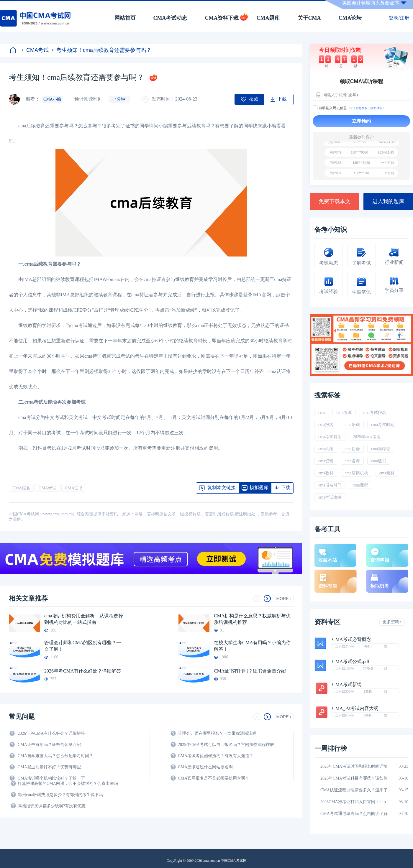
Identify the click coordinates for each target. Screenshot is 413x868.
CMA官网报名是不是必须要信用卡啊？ (214, 778)
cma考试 (344, 413)
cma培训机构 (356, 473)
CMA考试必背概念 (352, 640)
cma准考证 (381, 449)
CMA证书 (74, 488)
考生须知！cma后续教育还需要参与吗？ (101, 50)
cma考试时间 (383, 425)
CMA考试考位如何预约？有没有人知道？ (216, 756)
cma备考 (352, 461)
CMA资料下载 (222, 18)
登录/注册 (399, 18)
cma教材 (326, 473)
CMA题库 (268, 18)
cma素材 (387, 473)
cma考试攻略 (330, 497)
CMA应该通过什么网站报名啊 (205, 767)
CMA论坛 (350, 18)
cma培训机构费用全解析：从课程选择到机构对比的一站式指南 (84, 619)
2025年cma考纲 (367, 437)
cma (322, 413)
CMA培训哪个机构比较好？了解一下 (51, 778)
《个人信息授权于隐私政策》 (366, 108)
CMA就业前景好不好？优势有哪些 (49, 767)
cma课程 (360, 485)
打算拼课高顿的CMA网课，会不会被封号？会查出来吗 (68, 784)
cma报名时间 (330, 485)
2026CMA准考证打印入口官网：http (353, 802)
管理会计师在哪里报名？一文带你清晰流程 (217, 733)
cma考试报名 (375, 413)
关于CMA (309, 18)
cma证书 (379, 461)
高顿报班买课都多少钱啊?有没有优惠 (52, 806)
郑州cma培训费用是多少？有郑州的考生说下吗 (60, 795)
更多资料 (392, 622)
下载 (384, 646)
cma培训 (352, 425)
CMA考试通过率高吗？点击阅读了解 (354, 814)
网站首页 (125, 18)
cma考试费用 (330, 437)
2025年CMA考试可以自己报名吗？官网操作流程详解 (226, 745)
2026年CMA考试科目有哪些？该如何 (354, 778)
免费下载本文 (335, 201)
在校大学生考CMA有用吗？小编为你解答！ (252, 646)
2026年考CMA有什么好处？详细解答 (83, 671)
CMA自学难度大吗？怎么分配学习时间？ (55, 756)
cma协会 (352, 449)
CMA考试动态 (170, 18)
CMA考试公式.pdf (351, 662)
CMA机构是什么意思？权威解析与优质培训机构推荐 (252, 619)
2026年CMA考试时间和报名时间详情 (354, 766)
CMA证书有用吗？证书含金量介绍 (250, 671)
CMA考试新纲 (347, 685)
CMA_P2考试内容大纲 (355, 708)
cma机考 (326, 449)
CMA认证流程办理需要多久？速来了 (354, 790)
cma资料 (326, 461)
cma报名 (326, 425)
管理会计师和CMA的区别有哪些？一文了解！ (83, 646)
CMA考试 (35, 50)
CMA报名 (21, 488)
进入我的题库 (388, 201)
